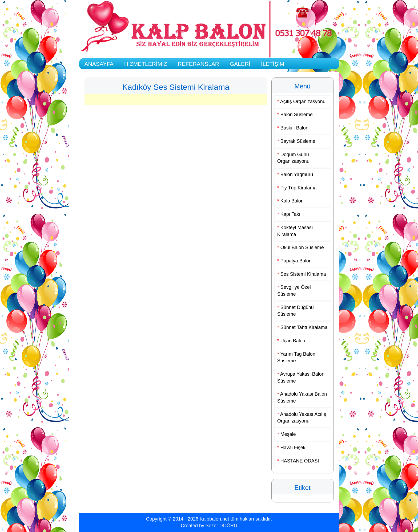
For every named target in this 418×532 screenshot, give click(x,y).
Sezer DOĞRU (221, 526)
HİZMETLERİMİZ (146, 64)
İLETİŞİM (273, 64)
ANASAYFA (99, 64)
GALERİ (240, 64)
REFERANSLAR (198, 64)
